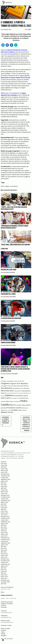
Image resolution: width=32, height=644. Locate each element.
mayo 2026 (4, 465)
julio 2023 (4, 525)
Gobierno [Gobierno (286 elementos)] (9, 395)
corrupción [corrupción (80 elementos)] (4, 386)
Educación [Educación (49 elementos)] (21, 388)
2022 (2, 186)
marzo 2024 (4, 511)
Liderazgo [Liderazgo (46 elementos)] (14, 398)
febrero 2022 (4, 555)
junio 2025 (4, 485)
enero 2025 (4, 493)
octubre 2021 (5, 562)
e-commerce (14, 186)
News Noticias (7, 374)
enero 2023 (4, 536)
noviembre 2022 (5, 539)
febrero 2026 (4, 470)
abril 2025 (4, 488)
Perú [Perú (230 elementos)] (12, 405)
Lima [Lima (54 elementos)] (18, 398)
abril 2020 (4, 584)
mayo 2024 (4, 508)
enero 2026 (4, 472)
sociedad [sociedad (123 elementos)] (14, 410)
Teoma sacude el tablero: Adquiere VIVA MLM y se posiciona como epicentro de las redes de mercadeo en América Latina (15, 369)
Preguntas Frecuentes (7, 604)
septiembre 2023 (6, 522)
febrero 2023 (4, 534)
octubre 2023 (5, 520)
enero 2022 (4, 557)
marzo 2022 (4, 554)
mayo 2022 (4, 550)
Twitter (3, 632)
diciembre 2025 (5, 474)
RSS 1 (3, 639)
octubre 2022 (5, 541)
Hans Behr (6, 272)
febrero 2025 (4, 492)
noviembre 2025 (5, 476)
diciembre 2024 (5, 495)
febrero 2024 (4, 513)
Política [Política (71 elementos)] (23, 405)
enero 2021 (4, 578)
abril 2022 (4, 552)
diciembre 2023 (5, 516)
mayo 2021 (4, 571)
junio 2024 (4, 506)
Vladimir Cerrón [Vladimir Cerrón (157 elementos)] (7, 412)
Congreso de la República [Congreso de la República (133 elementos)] (19, 383)
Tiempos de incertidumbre (8, 343)
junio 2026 (4, 463)
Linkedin (3, 634)
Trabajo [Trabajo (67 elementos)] (20, 410)
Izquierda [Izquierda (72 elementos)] (25, 396)
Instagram (4, 636)
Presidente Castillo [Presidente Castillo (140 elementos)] (14, 408)
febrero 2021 (4, 577)
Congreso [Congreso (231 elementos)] (5, 383)
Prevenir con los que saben (9, 270)
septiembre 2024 (6, 501)
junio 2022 (4, 548)
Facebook (4, 630)
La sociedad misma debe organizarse (11, 318)
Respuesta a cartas (6, 625)
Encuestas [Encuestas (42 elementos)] (8, 393)
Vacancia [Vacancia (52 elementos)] (24, 410)
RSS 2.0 (6, 639)
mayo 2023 (4, 529)
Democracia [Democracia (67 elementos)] (20, 386)
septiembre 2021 (6, 564)
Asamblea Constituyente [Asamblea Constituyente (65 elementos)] (7, 381)
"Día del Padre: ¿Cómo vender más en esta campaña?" (16, 245)
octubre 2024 (5, 499)
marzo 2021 (4, 575)
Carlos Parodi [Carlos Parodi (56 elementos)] (18, 381)
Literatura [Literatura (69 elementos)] (22, 398)
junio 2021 (4, 570)
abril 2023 (4, 531)
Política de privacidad (7, 602)
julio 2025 (4, 483)
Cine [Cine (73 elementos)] (23, 381)
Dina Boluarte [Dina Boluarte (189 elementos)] (6, 388)
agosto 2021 (4, 566)
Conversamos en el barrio (8, 294)
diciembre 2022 (5, 538)
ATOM (11, 639)
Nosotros (3, 605)
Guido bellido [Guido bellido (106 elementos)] (18, 396)
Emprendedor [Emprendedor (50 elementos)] (18, 391)
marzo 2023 (4, 532)
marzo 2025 (4, 490)
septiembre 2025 (6, 479)
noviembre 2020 (5, 582)
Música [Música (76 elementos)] (8, 401)
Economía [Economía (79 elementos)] (15, 388)
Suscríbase (4, 607)
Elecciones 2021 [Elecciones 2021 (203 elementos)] (7, 391)
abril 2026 (4, 467)
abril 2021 (4, 573)
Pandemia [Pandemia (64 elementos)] (17, 401)
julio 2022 (4, 547)
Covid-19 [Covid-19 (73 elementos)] (10, 386)
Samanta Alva (7, 30)
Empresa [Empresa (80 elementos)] (3, 393)
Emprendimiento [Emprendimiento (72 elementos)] (26, 391)
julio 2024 (4, 504)
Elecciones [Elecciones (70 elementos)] (27, 388)
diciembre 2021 (5, 559)
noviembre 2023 (5, 518)
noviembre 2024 (5, 497)
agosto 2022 (4, 545)
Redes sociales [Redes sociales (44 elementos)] (8, 410)
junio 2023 (4, 527)
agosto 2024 (4, 502)
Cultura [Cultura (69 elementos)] (15, 386)
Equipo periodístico (7, 595)
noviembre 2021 (5, 561)
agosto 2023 (4, 524)
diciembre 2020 (5, 580)
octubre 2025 (5, 478)
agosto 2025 (4, 481)
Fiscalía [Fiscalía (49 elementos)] (26, 393)
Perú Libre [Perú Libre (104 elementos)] (18, 405)
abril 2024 (4, 509)
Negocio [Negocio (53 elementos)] (12, 401)
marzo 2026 (4, 469)
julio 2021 (4, 568)
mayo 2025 (4, 486)
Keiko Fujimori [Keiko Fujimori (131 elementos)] (6, 398)
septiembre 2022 (6, 543)
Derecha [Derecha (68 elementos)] (26, 386)
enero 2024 (4, 515)
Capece (7, 186)
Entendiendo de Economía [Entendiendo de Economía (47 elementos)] (17, 393)
